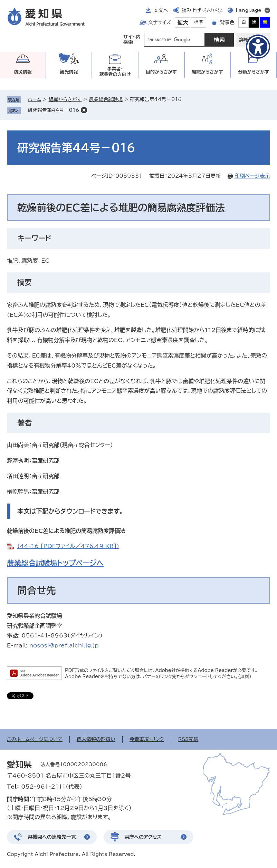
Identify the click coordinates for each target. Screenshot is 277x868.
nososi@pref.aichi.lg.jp (64, 645)
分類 (254, 72)
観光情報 (69, 72)
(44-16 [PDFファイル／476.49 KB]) (68, 546)
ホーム (34, 99)
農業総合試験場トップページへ (55, 563)
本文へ (161, 10)
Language (249, 10)
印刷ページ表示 (252, 176)
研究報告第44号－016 (53, 110)
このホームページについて (35, 739)
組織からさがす (65, 99)
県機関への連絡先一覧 (52, 837)
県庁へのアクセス (143, 837)
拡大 (183, 22)
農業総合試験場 (106, 99)
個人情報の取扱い (96, 739)
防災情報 (23, 72)
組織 (208, 72)
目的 (161, 72)
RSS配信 (188, 739)
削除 (84, 110)
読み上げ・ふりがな (202, 10)
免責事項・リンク (147, 739)
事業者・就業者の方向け (115, 72)
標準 (199, 22)
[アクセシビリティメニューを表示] (258, 47)
